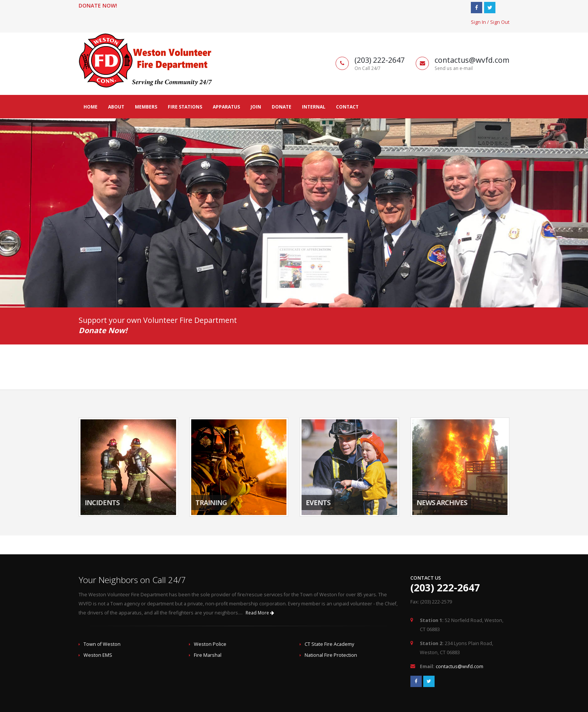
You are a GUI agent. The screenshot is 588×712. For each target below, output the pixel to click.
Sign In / (480, 22)
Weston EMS (98, 655)
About (116, 107)
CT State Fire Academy (329, 644)
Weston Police (210, 644)
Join (256, 107)
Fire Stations (185, 107)
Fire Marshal (208, 655)
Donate (282, 107)
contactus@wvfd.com (460, 666)
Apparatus (226, 107)
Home (91, 107)
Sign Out (500, 22)
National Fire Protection (331, 655)
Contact (347, 107)
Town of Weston (102, 644)
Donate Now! (98, 5)
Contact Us (426, 578)
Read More (260, 613)
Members (146, 107)
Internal (314, 107)
